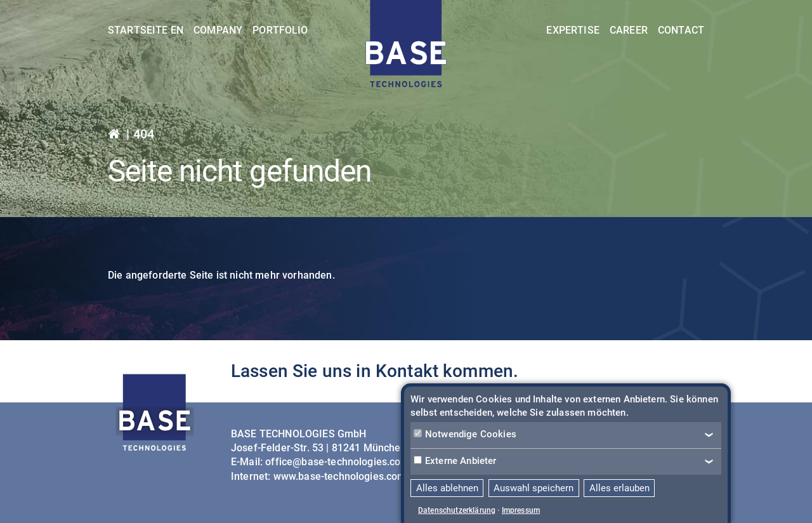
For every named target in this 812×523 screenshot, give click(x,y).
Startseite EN (146, 30)
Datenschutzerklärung (457, 510)
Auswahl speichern (534, 488)
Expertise (573, 30)
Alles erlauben (619, 488)
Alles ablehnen (447, 488)
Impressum (521, 510)
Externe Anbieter (455, 461)
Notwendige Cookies (465, 434)
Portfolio (280, 30)
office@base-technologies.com (337, 462)
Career (629, 30)
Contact (681, 30)
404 (144, 134)
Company (218, 30)
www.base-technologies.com (340, 476)
